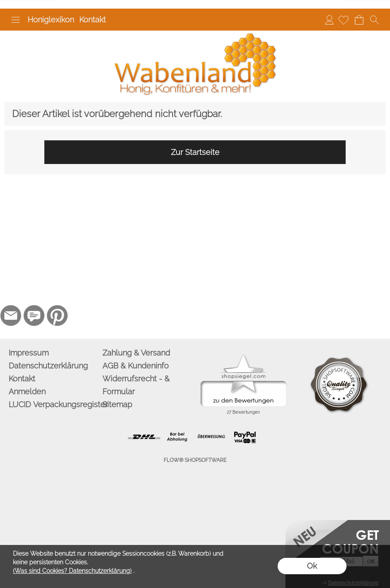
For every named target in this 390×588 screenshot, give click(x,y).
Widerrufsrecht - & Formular (136, 385)
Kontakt (93, 20)
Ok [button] (312, 566)
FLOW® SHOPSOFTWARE (195, 460)
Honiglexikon (51, 20)
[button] (15, 20)
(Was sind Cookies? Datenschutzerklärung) (72, 571)
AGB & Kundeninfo (136, 366)
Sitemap (117, 404)
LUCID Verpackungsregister (54, 404)
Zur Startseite (195, 152)
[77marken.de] (34, 316)
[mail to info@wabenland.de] (11, 316)
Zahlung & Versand (136, 353)
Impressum (29, 353)
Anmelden (329, 20)
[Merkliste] (344, 20)
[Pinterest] (57, 316)
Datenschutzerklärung (48, 366)
